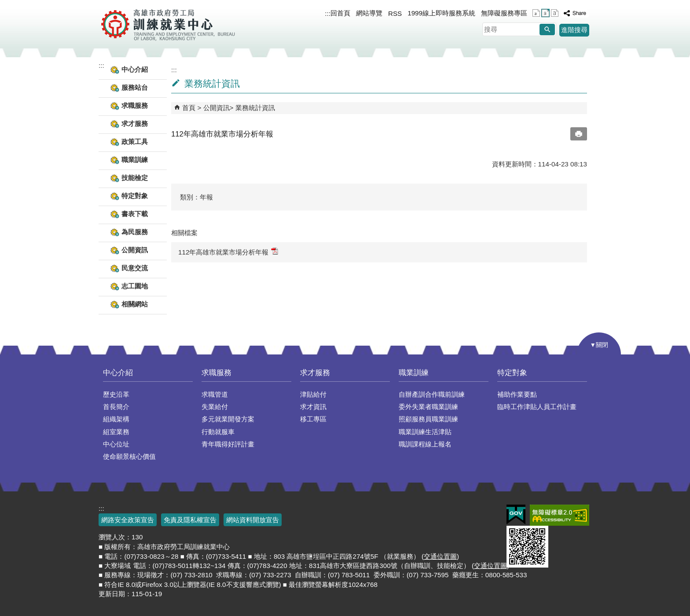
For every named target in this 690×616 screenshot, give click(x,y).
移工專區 (313, 419)
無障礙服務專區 (504, 13)
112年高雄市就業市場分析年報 (228, 252)
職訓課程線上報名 (425, 444)
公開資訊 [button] (135, 250)
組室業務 (116, 432)
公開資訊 (217, 108)
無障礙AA (560, 515)
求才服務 (315, 373)
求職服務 (217, 373)
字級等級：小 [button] (536, 13)
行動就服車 (218, 432)
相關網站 (135, 304)
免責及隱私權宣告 (190, 520)
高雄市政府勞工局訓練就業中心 (168, 24)
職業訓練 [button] (135, 160)
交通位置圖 (440, 556)
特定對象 (512, 373)
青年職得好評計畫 (228, 444)
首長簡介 (116, 407)
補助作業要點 (517, 394)
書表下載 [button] (135, 214)
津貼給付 (313, 394)
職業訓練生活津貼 (425, 432)
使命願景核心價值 (129, 456)
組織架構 (116, 419)
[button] (547, 30)
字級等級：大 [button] (555, 13)
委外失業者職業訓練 (428, 407)
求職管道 (215, 394)
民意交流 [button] (135, 268)
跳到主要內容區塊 (5, 5)
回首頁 (340, 13)
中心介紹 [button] (135, 69)
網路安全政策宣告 (128, 520)
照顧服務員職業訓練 (428, 419)
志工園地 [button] (135, 286)
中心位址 (116, 444)
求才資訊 (313, 407)
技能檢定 (135, 178)
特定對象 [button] (135, 196)
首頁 (189, 108)
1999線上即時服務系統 (441, 13)
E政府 (516, 515)
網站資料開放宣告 (253, 520)
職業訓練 (414, 373)
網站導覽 (369, 13)
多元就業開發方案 (228, 419)
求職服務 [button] (135, 105)
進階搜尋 (574, 30)
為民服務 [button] (135, 232)
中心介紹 (118, 373)
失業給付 (215, 407)
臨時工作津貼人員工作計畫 (537, 407)
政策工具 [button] (135, 142)
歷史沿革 (116, 394)
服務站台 (135, 87)
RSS (395, 13)
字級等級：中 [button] (545, 13)
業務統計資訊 (255, 108)
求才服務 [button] (135, 124)
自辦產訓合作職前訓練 (432, 394)
